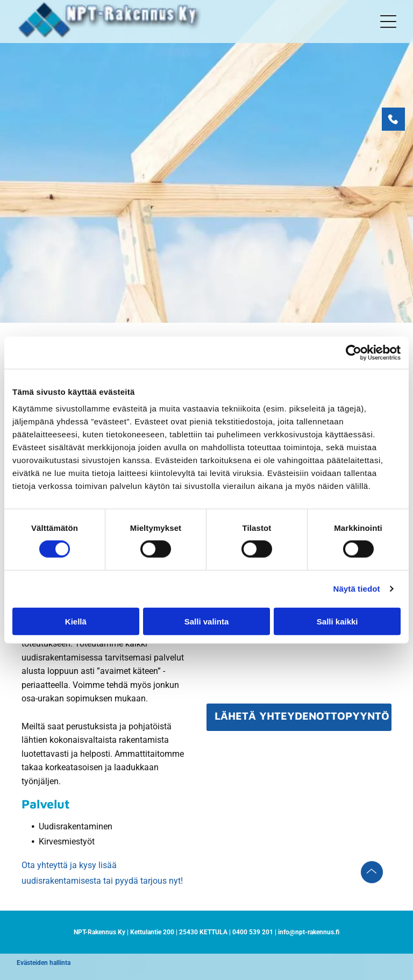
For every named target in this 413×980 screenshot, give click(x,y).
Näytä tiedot (357, 589)
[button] (388, 22)
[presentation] (289, 671)
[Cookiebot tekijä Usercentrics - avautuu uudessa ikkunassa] (354, 353)
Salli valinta (207, 621)
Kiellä (76, 621)
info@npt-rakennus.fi (309, 932)
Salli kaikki (337, 621)
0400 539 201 (253, 932)
